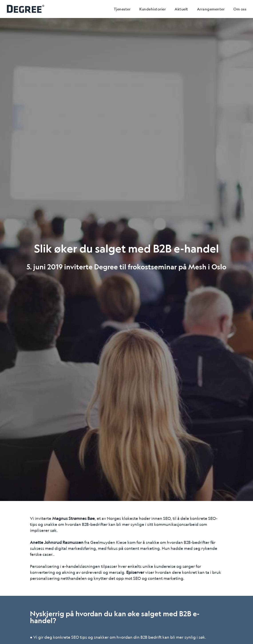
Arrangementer (211, 9)
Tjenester (122, 9)
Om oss (240, 9)
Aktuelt (181, 9)
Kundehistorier (153, 9)
